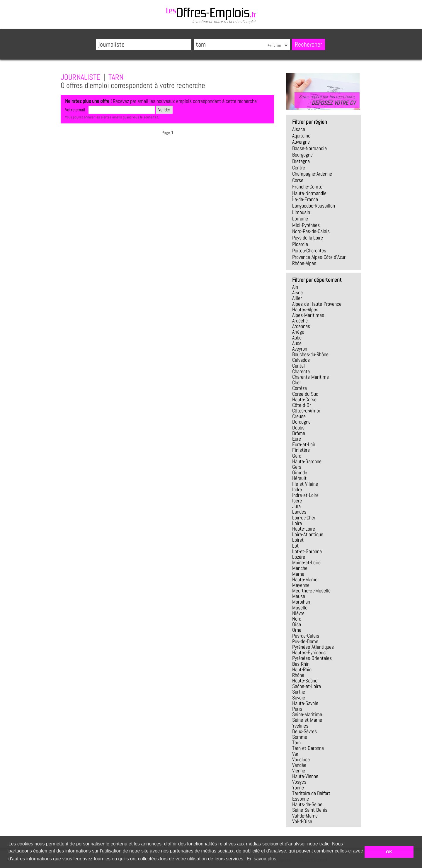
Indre (297, 490)
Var (295, 754)
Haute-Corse (304, 400)
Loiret (298, 540)
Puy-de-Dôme (305, 641)
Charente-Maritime (310, 377)
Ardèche (300, 321)
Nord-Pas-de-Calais (311, 231)
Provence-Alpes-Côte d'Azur (319, 257)
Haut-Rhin (302, 670)
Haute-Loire (304, 529)
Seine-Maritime (307, 714)
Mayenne (301, 585)
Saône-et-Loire (307, 686)
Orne (297, 630)
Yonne (298, 788)
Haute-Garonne (307, 461)
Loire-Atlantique (308, 534)
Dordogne (301, 422)
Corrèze (300, 388)
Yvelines (300, 726)
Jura (296, 506)
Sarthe (299, 692)
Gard (297, 456)
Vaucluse (301, 760)
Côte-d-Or (302, 405)
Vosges (299, 782)
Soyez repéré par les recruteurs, (327, 100)
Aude (297, 343)
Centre (299, 168)
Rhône (298, 675)
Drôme (299, 433)
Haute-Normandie (309, 193)
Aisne (297, 293)
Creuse (299, 416)
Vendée (299, 765)
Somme (300, 737)
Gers (297, 467)
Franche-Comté (307, 187)
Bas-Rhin (301, 664)
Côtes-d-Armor (306, 411)
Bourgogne (302, 155)
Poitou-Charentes (309, 251)
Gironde (300, 473)
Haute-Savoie (305, 703)
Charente (301, 371)
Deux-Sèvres (304, 731)
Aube (297, 338)
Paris (297, 709)
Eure (297, 439)
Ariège (298, 332)
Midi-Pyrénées (306, 225)
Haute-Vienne (305, 776)
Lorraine (300, 219)
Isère (297, 501)
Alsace (299, 129)
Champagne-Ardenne (312, 174)
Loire (297, 523)
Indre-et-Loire (305, 495)
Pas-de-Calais (306, 636)
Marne (298, 574)
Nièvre (298, 613)
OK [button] (389, 852)
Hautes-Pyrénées (309, 653)
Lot (295, 546)
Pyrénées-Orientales (312, 658)
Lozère (299, 557)
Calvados (301, 360)
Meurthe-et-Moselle (311, 591)
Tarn (296, 743)
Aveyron (300, 349)
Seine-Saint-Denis (310, 810)
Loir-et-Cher (304, 518)
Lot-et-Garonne (307, 551)
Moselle (300, 608)
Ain (295, 287)
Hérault (299, 478)
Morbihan (301, 602)
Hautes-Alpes (305, 310)
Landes (299, 512)
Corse (298, 180)
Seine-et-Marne (307, 720)
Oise (297, 624)
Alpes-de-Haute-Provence (317, 304)
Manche (300, 568)
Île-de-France (305, 199)
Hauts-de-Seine (307, 804)
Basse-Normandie (309, 148)
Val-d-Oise (302, 821)
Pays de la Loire (308, 238)
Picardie (300, 244)
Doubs (298, 428)
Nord (297, 619)
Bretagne (301, 161)
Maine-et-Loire (306, 563)
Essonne (301, 799)
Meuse (299, 596)
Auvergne (301, 142)
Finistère (301, 450)
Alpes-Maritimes (308, 315)
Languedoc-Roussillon (314, 206)
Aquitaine (301, 136)
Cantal (298, 366)
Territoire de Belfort (311, 793)
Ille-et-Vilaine (305, 484)
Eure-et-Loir (304, 444)
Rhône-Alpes (304, 263)
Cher (297, 383)
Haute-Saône (305, 681)
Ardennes (301, 326)
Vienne (299, 771)
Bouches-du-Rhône (310, 354)
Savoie (299, 698)
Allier (297, 298)
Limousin (301, 212)
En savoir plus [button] (262, 859)
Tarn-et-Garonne (308, 748)
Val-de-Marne (305, 816)
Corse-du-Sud (305, 394)
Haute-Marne (305, 580)
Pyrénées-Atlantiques (313, 647)
